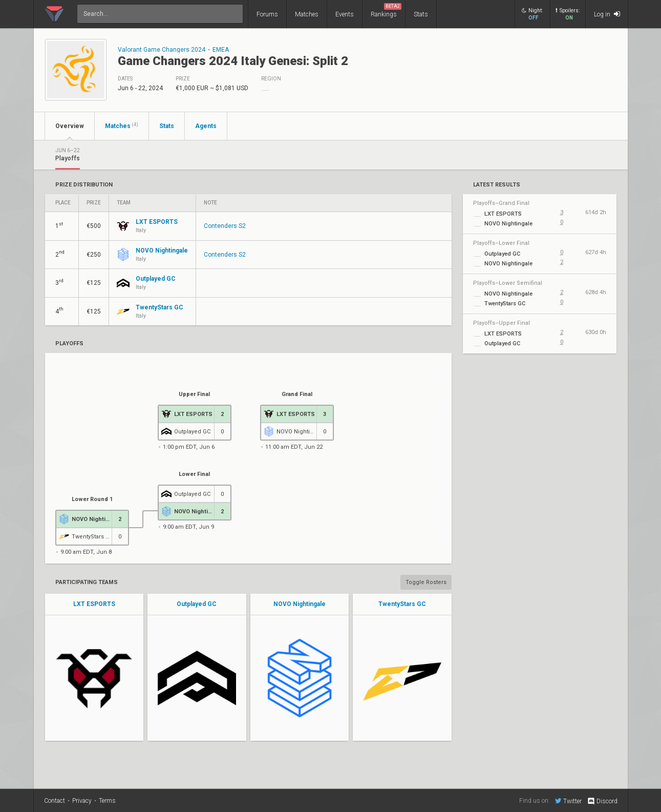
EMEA (221, 50)
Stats (421, 14)
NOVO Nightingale (300, 604)
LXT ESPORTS (94, 604)
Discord (602, 801)
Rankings (386, 11)
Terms (107, 801)
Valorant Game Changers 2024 (162, 50)
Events (345, 14)
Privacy (82, 801)
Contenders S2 (225, 226)
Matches (307, 14)
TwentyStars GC (402, 604)
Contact (55, 801)
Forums (267, 14)
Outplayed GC (197, 604)
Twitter (568, 801)
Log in (607, 14)
